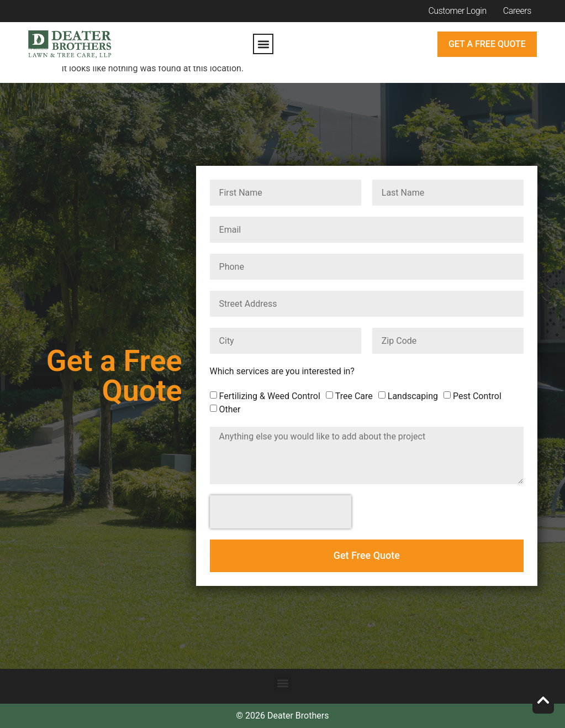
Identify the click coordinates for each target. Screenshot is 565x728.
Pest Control (477, 396)
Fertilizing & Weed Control (270, 396)
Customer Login (457, 11)
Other (230, 409)
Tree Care (354, 396)
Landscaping (413, 396)
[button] (263, 44)
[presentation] (281, 512)
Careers (517, 11)
